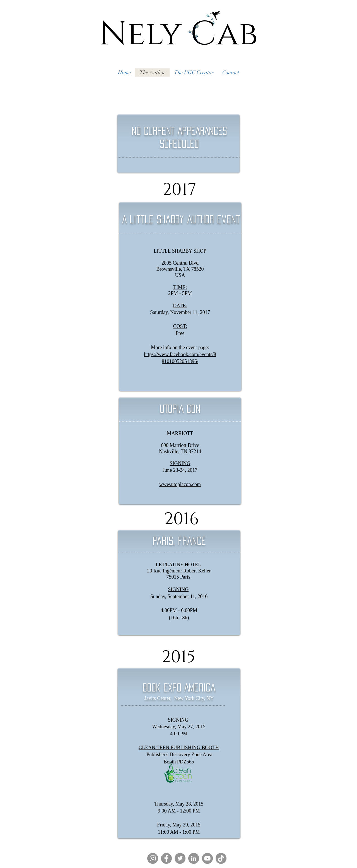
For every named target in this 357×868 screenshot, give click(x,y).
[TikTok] (221, 858)
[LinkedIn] (194, 858)
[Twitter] (180, 858)
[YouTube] (207, 858)
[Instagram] (153, 858)
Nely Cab (178, 34)
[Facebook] (166, 858)
